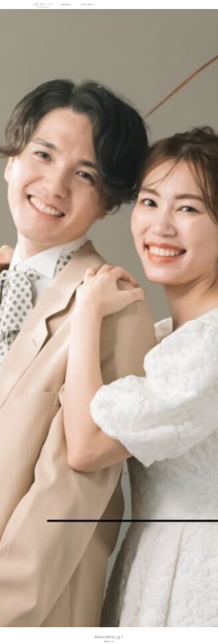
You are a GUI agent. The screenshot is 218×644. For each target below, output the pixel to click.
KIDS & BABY (88, 5)
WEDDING (67, 5)
